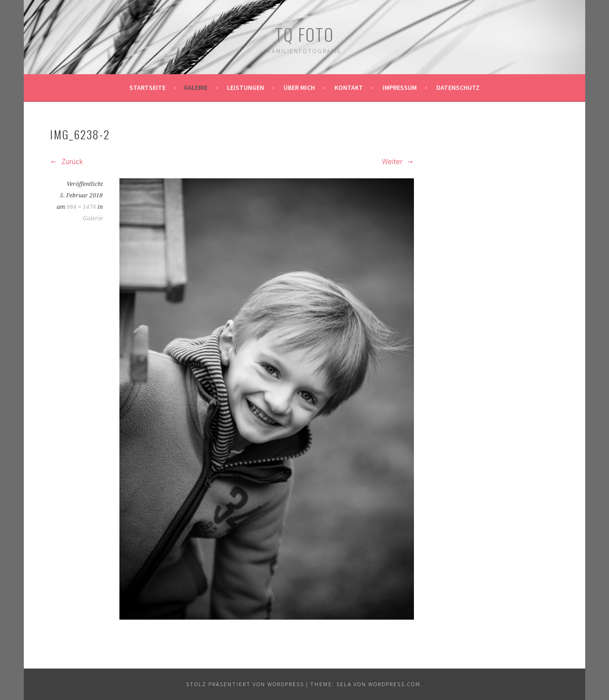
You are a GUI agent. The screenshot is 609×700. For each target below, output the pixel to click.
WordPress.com (394, 684)
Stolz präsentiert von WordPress (245, 684)
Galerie (196, 87)
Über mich (299, 87)
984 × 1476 (81, 207)
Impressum (400, 87)
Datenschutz (458, 87)
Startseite (147, 87)
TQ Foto (304, 34)
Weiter (398, 161)
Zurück (66, 161)
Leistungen (246, 87)
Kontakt (349, 87)
